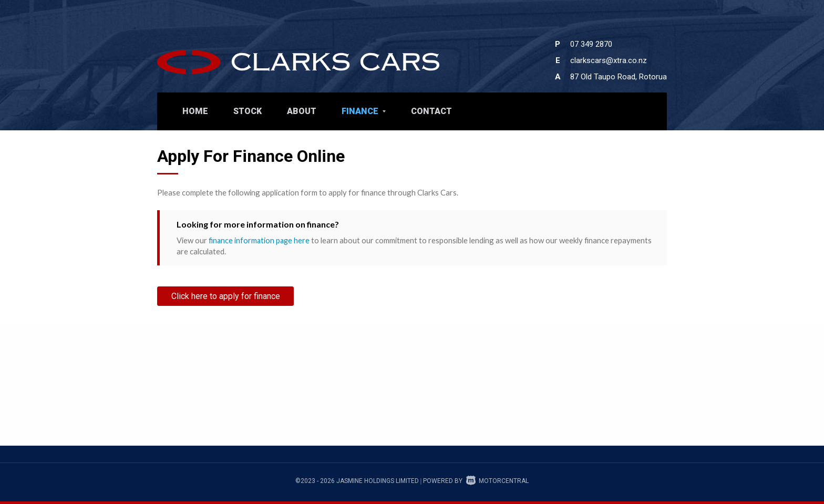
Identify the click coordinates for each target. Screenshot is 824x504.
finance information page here (260, 240)
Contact (431, 111)
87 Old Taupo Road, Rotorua (619, 77)
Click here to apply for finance (226, 296)
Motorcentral (497, 481)
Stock (248, 111)
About (302, 111)
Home (195, 111)
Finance (364, 111)
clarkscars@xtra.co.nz (609, 60)
